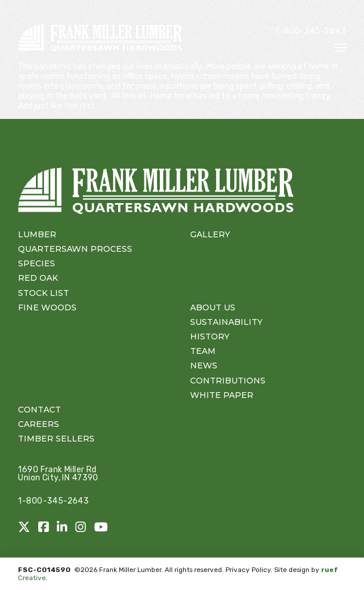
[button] (340, 48)
